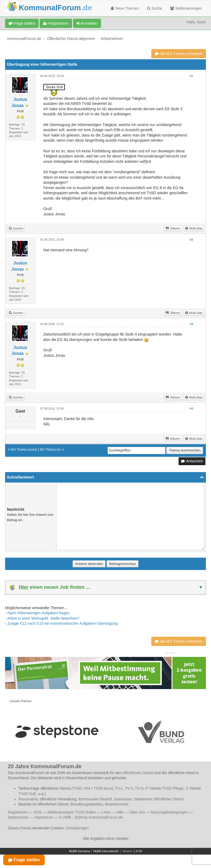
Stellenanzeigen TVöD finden (72, 812)
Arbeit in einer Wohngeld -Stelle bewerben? (43, 618)
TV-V (129, 788)
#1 (191, 76)
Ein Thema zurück (24, 450)
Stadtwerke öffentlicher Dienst (159, 799)
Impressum (44, 817)
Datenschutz (18, 817)
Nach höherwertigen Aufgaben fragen (39, 613)
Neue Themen (125, 8)
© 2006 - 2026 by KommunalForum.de (91, 817)
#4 (191, 409)
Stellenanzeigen (186, 8)
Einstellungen (77, 828)
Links (106, 812)
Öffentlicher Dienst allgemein (71, 39)
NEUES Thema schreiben (179, 54)
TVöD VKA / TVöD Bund (93, 788)
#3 (191, 324)
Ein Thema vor (51, 450)
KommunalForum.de (24, 39)
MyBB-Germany (80, 851)
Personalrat (28, 799)
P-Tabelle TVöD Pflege (164, 788)
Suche (155, 8)
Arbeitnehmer (112, 39)
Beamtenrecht (117, 804)
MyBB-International (106, 851)
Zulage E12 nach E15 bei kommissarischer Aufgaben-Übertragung (63, 623)
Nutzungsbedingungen (169, 812)
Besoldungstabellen (87, 804)
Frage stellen (22, 23)
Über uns (137, 812)
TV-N (139, 788)
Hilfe (120, 812)
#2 (191, 240)
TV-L (119, 788)
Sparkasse (123, 799)
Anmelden (87, 23)
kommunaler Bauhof (95, 799)
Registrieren (56, 23)
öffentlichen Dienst (138, 773)
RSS (38, 812)
